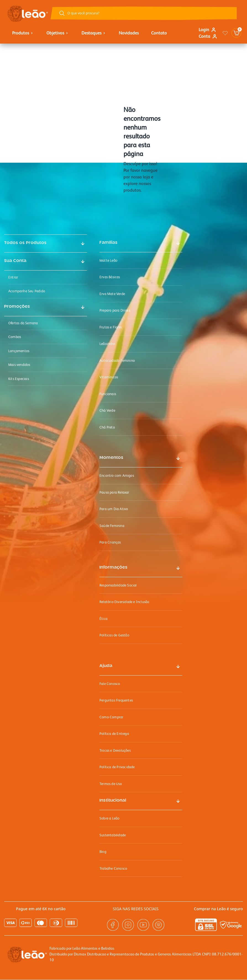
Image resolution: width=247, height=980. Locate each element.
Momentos (111, 458)
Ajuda (106, 666)
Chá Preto (107, 427)
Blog (103, 852)
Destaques (94, 33)
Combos (15, 337)
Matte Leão (108, 260)
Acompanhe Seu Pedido (27, 291)
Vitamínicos (109, 377)
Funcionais (108, 394)
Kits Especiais (19, 379)
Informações (114, 567)
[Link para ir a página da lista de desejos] (225, 33)
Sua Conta (15, 261)
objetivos (58, 33)
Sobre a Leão (109, 818)
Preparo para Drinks (115, 310)
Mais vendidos (19, 365)
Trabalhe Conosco (113, 868)
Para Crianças (110, 542)
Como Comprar (111, 717)
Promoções (17, 307)
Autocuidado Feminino (117, 361)
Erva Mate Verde (112, 294)
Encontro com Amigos (117, 476)
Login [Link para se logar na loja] (207, 30)
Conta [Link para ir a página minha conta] (208, 36)
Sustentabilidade (113, 835)
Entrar (13, 277)
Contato (159, 33)
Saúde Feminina (112, 526)
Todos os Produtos (25, 243)
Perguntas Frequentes (116, 700)
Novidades (129, 33)
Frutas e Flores (111, 327)
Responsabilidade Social (118, 585)
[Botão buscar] (62, 13)
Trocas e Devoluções (115, 750)
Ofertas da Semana (23, 323)
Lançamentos (19, 351)
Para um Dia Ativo (114, 509)
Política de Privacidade (117, 767)
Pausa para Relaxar (114, 492)
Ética (103, 619)
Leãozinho (107, 344)
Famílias (109, 243)
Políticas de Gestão (114, 635)
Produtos (23, 33)
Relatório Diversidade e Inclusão (124, 602)
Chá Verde (107, 410)
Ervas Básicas (110, 277)
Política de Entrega (114, 734)
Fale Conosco (110, 684)
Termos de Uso (111, 784)
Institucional (113, 800)
